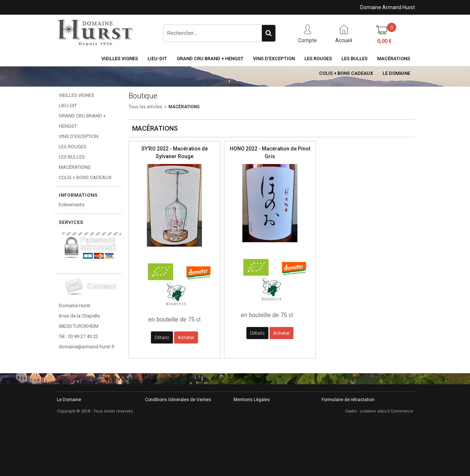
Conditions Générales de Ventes (178, 400)
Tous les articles (145, 107)
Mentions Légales (252, 400)
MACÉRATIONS (394, 59)
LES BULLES (355, 59)
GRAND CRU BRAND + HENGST (210, 59)
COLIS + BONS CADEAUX (346, 73)
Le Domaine (396, 73)
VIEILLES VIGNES (120, 59)
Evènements (72, 205)
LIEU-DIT (157, 59)
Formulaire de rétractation (348, 400)
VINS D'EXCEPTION (274, 59)
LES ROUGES (318, 59)
